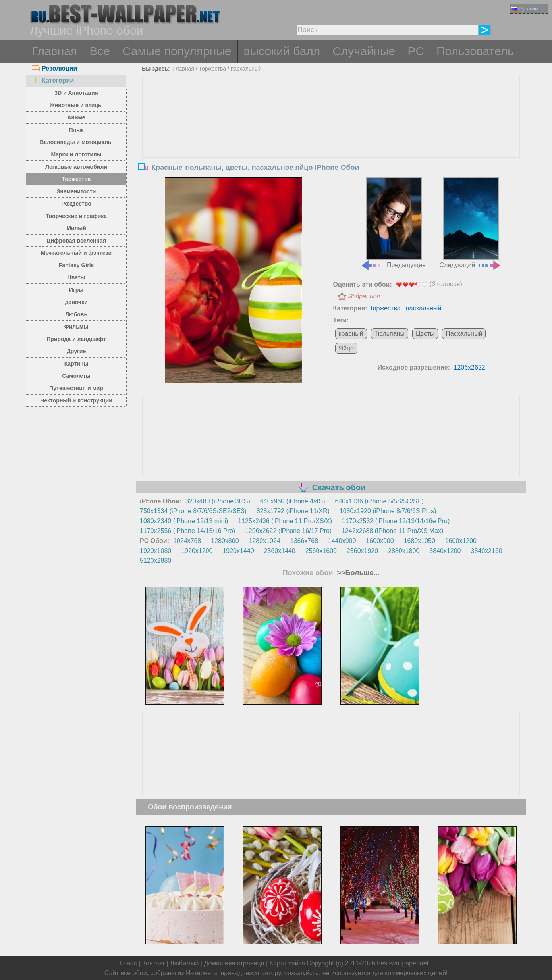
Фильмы (76, 327)
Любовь (76, 314)
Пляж (76, 130)
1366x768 (304, 541)
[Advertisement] (331, 135)
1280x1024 (265, 541)
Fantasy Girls (76, 265)
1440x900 (342, 541)
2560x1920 (362, 551)
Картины (76, 364)
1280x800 (225, 541)
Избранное (364, 296)
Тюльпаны (390, 334)
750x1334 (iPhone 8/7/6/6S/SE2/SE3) (193, 511)
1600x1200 (461, 541)
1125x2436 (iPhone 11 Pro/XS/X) (285, 521)
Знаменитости (76, 191)
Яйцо (346, 348)
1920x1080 (155, 551)
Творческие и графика (76, 216)
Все (100, 51)
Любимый (184, 963)
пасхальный (246, 69)
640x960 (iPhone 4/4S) (293, 501)
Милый (76, 228)
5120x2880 (155, 561)
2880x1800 (404, 551)
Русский (524, 9)
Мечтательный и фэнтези (76, 253)
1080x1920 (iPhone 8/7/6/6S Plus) (388, 511)
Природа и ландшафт (76, 339)
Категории (53, 80)
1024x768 (187, 541)
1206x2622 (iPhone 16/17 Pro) (288, 531)
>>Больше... (357, 573)
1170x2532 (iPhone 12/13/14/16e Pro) (396, 521)
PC (416, 51)
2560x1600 (321, 551)
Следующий (471, 223)
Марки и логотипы (76, 154)
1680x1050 (420, 541)
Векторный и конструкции (76, 400)
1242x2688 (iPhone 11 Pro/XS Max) (392, 531)
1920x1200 (197, 551)
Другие (76, 351)
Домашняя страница (234, 963)
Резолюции (54, 68)
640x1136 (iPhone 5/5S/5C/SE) (379, 501)
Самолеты (76, 376)
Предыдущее (393, 223)
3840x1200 (445, 551)
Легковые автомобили (76, 167)
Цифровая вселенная (76, 241)
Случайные (364, 51)
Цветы (76, 277)
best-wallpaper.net (403, 963)
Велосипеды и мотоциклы (76, 142)
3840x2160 (487, 551)
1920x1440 (238, 551)
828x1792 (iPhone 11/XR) (293, 511)
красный (351, 334)
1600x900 (380, 541)
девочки (76, 302)
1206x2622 (470, 367)
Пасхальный (464, 334)
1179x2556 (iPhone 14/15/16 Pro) (187, 531)
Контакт (154, 963)
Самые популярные (177, 51)
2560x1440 (280, 551)
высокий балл (282, 51)
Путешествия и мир (76, 388)
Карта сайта (287, 963)
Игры (76, 290)
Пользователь (475, 51)
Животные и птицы (76, 105)
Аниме (76, 117)
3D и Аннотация (76, 93)
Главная (54, 51)
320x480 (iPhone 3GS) (218, 501)
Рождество (76, 204)
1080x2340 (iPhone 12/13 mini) (184, 521)
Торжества (76, 179)
